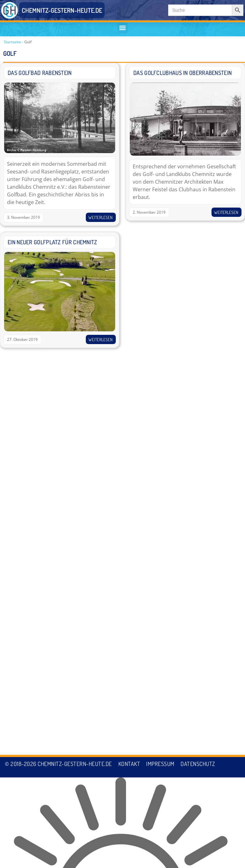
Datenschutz (199, 855)
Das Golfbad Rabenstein (40, 73)
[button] (123, 28)
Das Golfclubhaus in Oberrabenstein (182, 73)
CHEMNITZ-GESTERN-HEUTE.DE (62, 10)
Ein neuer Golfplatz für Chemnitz (52, 242)
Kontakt (129, 855)
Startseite (12, 42)
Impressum (161, 855)
